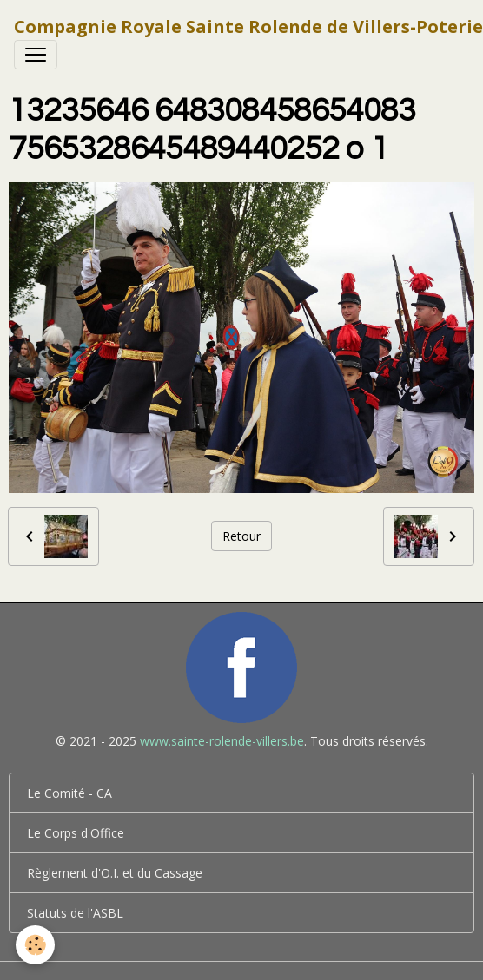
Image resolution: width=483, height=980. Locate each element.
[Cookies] (35, 945)
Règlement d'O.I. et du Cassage (115, 873)
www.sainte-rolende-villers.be (222, 741)
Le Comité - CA (69, 793)
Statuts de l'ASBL (75, 913)
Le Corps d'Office (76, 833)
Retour (241, 536)
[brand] (248, 27)
